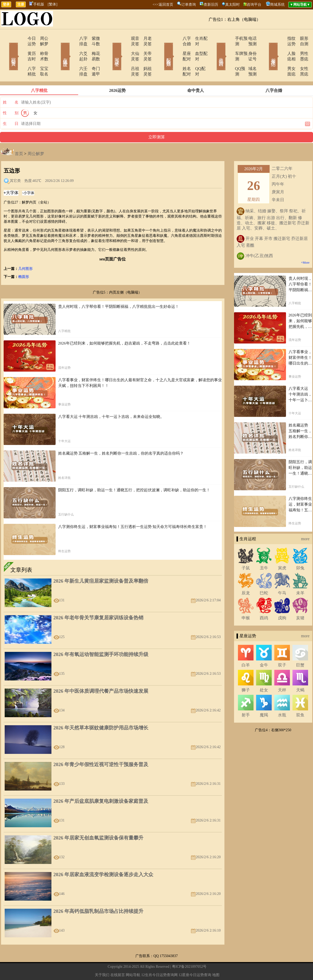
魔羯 (264, 699)
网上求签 (110, 49)
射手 (246, 699)
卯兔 (300, 552)
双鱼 (300, 699)
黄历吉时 (21, 48)
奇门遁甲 (93, 58)
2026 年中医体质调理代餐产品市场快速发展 (101, 675)
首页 (19, 137)
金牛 (264, 649)
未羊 (300, 577)
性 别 (11, 97)
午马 (282, 577)
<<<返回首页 (163, 5)
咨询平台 (254, 5)
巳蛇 (264, 577)
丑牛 (264, 552)
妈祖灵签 (145, 58)
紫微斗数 (93, 38)
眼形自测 (301, 38)
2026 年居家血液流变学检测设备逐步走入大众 (104, 858)
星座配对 (177, 48)
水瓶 (282, 699)
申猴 (246, 602)
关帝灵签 (145, 48)
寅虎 (282, 552)
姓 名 (11, 86)
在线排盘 (58, 49)
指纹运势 (281, 38)
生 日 (11, 107)
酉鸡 (264, 602)
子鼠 (246, 552)
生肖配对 (197, 38)
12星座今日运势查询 (195, 959)
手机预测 (229, 38)
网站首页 (6, 49)
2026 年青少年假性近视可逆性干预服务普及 (101, 748)
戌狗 (282, 602)
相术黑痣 (266, 49)
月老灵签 (145, 38)
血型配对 (197, 48)
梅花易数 (93, 48)
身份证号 (249, 48)
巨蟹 (300, 649)
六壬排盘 (73, 58)
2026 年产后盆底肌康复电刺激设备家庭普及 (101, 785)
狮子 (246, 674)
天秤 (282, 674)
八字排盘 (73, 38)
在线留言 (118, 959)
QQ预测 (227, 58)
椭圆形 (24, 260)
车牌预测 (229, 48)
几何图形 (25, 252)
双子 (282, 649)
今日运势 (21, 38)
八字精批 (21, 58)
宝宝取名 (41, 58)
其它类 (15, 164)
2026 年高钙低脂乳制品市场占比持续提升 (99, 895)
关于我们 (102, 959)
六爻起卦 (73, 48)
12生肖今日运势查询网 (159, 959)
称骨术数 (41, 48)
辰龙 (246, 577)
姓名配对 (177, 58)
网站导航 (133, 959)
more (305, 522)
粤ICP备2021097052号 (189, 950)
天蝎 (300, 674)
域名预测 (249, 58)
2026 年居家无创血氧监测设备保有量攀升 (99, 821)
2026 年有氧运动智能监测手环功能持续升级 (101, 638)
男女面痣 (281, 58)
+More (305, 246)
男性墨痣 (301, 48)
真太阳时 (232, 5)
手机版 (37, 4)
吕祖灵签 (125, 58)
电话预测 (249, 38)
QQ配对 (196, 58)
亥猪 (300, 602)
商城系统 (277, 5)
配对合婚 (162, 49)
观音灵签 (125, 38)
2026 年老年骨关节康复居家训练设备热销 (99, 601)
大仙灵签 (125, 48)
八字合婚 (177, 38)
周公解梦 (41, 38)
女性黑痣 (301, 58)
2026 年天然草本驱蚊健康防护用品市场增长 (101, 711)
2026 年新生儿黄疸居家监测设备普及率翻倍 (101, 565)
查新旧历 (211, 5)
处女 (264, 674)
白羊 (246, 649)
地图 (216, 959)
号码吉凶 (214, 49)
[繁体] (53, 4)
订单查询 (189, 5)
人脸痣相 (281, 48)
